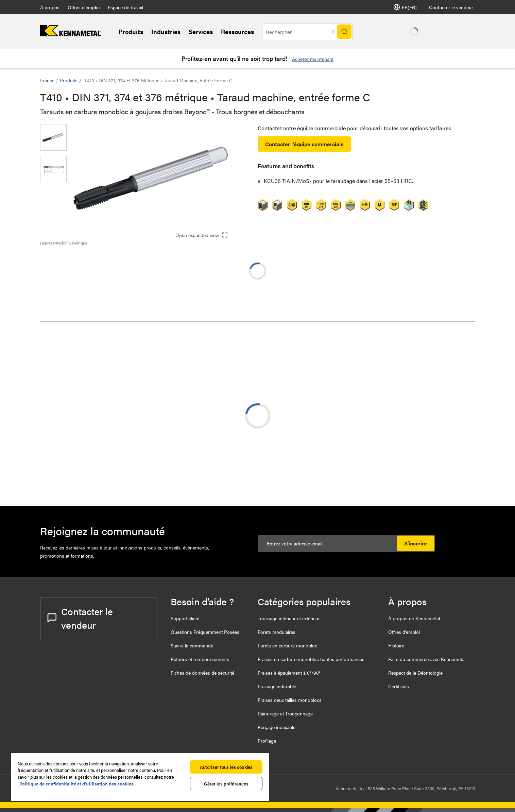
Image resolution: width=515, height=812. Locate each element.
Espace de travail (125, 7)
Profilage (267, 741)
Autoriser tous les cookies (226, 767)
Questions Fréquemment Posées (205, 632)
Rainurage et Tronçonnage (285, 713)
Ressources (237, 31)
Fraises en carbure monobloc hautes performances (311, 659)
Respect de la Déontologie (415, 673)
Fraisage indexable (277, 686)
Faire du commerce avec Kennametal (427, 659)
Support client (185, 618)
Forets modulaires (277, 632)
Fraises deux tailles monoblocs (290, 700)
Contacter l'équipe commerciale (304, 144)
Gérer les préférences (226, 784)
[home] (71, 34)
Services (201, 31)
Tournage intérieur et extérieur (289, 618)
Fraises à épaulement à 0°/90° (289, 673)
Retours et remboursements (200, 659)
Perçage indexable (277, 727)
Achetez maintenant (313, 59)
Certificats (399, 686)
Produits (131, 31)
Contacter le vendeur (451, 7)
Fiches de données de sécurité (202, 673)
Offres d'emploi (84, 7)
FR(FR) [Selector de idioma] (405, 7)
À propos (50, 7)
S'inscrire (416, 543)
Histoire (396, 645)
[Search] (344, 32)
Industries (166, 31)
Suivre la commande (192, 645)
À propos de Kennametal (414, 618)
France (47, 80)
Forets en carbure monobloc (287, 645)
